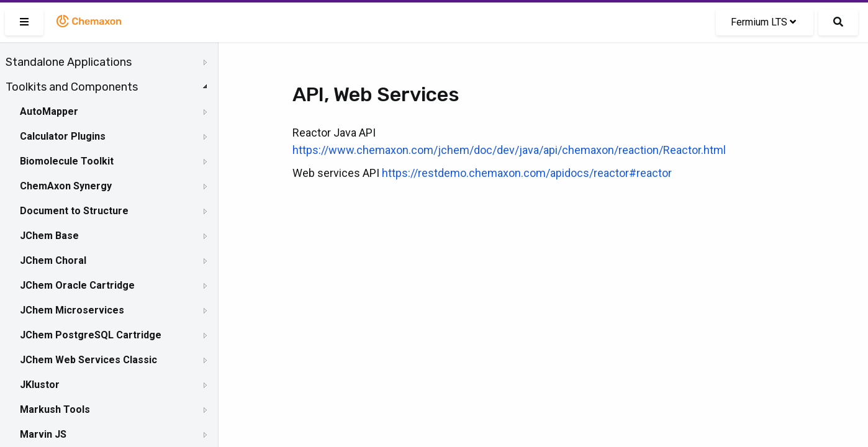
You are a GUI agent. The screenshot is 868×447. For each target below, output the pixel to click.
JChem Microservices (72, 310)
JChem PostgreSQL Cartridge (91, 335)
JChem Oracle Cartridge (77, 285)
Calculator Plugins (63, 136)
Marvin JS (43, 434)
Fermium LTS (763, 22)
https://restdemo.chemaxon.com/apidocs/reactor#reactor (527, 173)
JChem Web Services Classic (88, 360)
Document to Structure (74, 211)
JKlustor (40, 385)
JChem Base (49, 236)
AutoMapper (49, 111)
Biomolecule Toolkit (67, 161)
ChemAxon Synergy (66, 186)
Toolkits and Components (72, 87)
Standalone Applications (69, 62)
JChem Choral (53, 260)
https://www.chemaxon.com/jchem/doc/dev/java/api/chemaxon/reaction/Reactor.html (509, 150)
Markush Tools (55, 409)
